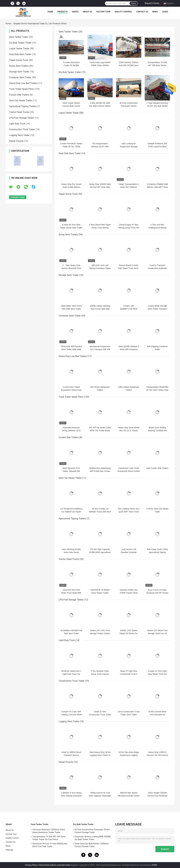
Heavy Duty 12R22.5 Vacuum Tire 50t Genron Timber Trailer (157, 755)
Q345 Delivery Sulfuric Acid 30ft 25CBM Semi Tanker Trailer (129, 65)
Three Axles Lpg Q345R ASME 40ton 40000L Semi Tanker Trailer (100, 65)
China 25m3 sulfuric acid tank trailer (55, 865)
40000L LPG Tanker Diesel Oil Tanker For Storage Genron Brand (129, 633)
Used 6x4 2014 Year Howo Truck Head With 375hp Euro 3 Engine (71, 593)
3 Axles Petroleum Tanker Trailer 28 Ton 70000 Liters (71, 147)
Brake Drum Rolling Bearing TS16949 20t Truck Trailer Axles (157, 431)
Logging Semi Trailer (19, 135)
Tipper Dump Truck (19, 60)
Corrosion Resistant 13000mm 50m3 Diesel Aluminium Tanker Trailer (49, 831)
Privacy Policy (31, 865)
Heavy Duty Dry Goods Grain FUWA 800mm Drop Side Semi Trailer (71, 187)
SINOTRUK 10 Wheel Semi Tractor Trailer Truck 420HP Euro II (100, 593)
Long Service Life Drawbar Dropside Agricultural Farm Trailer (129, 552)
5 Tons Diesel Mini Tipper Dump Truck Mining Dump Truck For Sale (100, 228)
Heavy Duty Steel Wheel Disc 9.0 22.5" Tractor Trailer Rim (129, 431)
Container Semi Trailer (20, 77)
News (155, 12)
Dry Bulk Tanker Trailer (20, 43)
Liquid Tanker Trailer (19, 49)
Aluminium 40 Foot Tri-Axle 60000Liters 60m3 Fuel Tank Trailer (50, 845)
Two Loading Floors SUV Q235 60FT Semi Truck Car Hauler (129, 512)
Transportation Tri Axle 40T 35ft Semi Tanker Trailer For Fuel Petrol (157, 65)
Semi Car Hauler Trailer (21, 101)
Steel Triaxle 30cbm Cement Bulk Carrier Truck (71, 106)
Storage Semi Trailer (19, 72)
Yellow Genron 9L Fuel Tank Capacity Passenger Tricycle (100, 796)
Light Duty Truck (17, 124)
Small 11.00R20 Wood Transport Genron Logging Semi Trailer (71, 755)
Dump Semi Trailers (19, 66)
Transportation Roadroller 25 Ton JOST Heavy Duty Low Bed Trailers (157, 390)
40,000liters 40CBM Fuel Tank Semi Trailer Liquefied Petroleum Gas (71, 633)
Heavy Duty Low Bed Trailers (23, 83)
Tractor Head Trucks (19, 112)
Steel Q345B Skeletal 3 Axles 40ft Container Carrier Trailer (129, 349)
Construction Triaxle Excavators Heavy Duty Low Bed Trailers (71, 390)
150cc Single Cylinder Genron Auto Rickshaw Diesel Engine (157, 796)
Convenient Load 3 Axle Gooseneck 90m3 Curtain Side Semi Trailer (129, 471)
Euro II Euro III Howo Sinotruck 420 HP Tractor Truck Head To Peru (157, 593)
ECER (155, 865)
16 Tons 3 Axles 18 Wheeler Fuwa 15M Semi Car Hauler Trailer (100, 512)
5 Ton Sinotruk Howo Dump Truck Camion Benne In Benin (100, 674)
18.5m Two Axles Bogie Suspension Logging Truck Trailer (129, 755)
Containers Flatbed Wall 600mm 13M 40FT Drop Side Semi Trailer (157, 187)
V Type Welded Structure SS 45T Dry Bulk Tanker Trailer (157, 106)
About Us (87, 12)
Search (134, 3)
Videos (75, 12)
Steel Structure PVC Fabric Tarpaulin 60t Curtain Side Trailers (71, 471)
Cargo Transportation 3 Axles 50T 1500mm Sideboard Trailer (129, 187)
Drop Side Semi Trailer (20, 54)
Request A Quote (152, 3)
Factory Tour (103, 12)
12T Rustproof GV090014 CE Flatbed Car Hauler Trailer (71, 512)
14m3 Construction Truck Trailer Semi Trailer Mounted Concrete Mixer (129, 715)
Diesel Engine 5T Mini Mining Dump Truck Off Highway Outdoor (129, 228)
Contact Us (142, 12)
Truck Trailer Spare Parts (21, 89)
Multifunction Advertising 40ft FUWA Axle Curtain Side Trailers (100, 471)
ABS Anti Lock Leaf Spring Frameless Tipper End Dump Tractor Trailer (100, 268)
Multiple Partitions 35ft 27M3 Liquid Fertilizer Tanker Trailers (157, 147)
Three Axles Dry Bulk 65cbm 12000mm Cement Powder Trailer (92, 845)
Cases (165, 12)
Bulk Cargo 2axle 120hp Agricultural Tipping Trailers (157, 552)
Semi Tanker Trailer (19, 37)
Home (50, 12)
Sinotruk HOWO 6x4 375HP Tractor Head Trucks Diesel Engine (129, 593)
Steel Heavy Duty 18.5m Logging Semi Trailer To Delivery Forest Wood (100, 755)
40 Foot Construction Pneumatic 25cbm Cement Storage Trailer (129, 106)
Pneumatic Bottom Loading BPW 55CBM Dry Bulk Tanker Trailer (93, 838)
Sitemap (9, 850)
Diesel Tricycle (16, 141)
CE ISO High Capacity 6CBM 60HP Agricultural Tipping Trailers (100, 552)
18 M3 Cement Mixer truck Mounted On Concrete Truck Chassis (157, 715)
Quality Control (123, 12)
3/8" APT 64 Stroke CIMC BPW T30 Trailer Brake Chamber (100, 431)
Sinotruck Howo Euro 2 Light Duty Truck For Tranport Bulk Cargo (71, 674)
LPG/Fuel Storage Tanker (22, 118)
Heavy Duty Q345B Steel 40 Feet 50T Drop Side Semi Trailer (100, 187)
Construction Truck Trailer (22, 129)
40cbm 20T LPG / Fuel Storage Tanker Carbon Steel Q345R (100, 633)
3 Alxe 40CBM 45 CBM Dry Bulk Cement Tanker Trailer (100, 106)
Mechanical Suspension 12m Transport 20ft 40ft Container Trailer (100, 349)
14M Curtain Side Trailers (157, 468)
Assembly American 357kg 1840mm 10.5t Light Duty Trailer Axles (71, 431)
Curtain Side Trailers (19, 95)
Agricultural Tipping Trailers (23, 106)
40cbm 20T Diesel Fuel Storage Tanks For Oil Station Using (157, 633)
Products (62, 12)
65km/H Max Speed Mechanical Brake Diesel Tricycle (129, 796)
